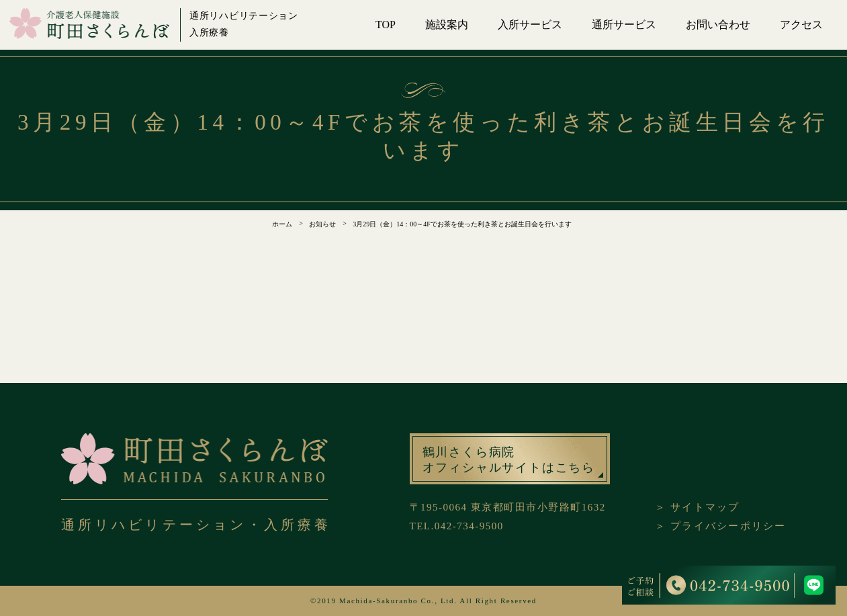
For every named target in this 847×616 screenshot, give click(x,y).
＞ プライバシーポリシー (721, 526)
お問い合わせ (718, 25)
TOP (386, 25)
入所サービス (530, 25)
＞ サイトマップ (698, 507)
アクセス (801, 25)
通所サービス (624, 25)
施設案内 (447, 25)
